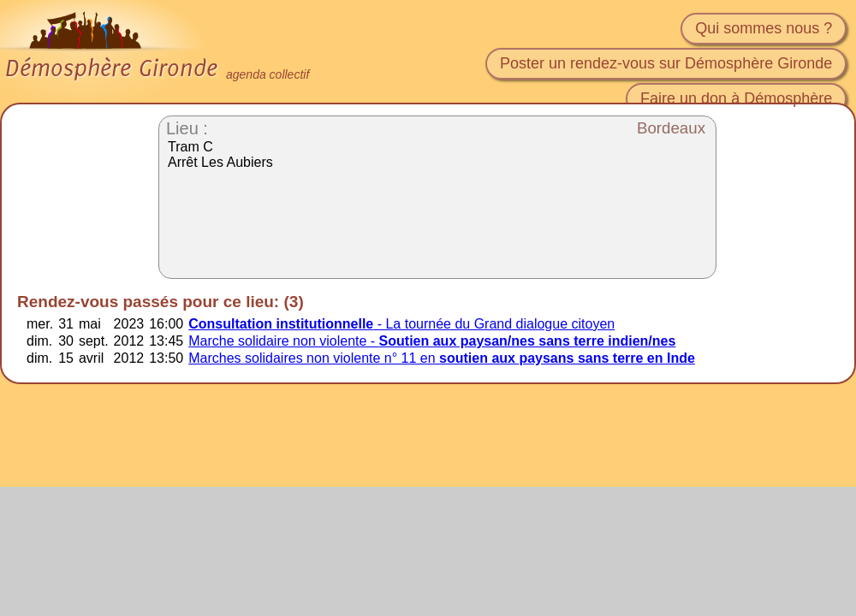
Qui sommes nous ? (764, 28)
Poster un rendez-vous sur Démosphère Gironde (666, 63)
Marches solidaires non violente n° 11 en (442, 358)
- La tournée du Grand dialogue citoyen (401, 324)
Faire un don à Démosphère (736, 98)
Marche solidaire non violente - (432, 341)
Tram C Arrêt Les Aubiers (220, 154)
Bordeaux (671, 128)
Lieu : (187, 128)
